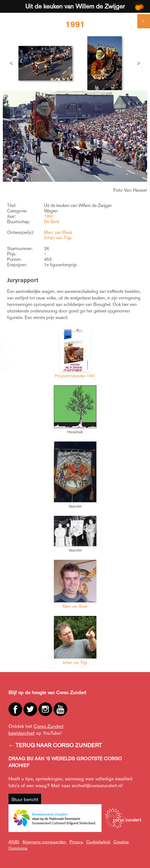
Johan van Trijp (58, 238)
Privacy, (76, 842)
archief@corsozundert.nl (97, 785)
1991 (49, 216)
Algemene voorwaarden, (45, 842)
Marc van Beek (58, 232)
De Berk (52, 222)
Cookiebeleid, (98, 842)
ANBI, (14, 842)
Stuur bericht (25, 799)
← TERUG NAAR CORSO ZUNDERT (55, 745)
